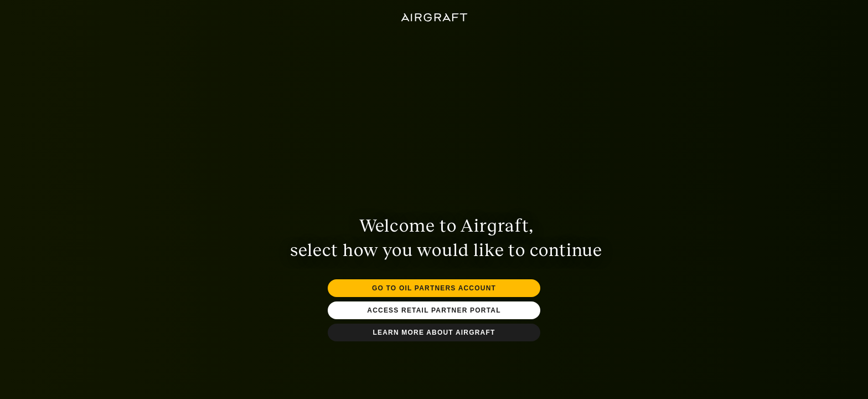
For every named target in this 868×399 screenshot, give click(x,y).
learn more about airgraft (434, 332)
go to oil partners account (434, 288)
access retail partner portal (434, 310)
